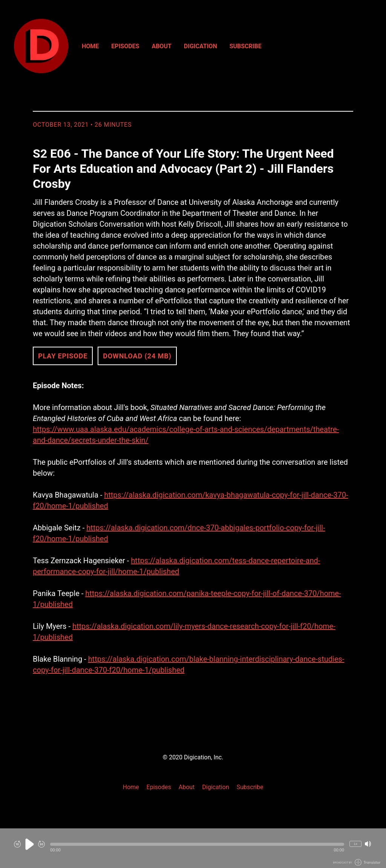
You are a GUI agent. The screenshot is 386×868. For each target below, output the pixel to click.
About (161, 46)
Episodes (125, 46)
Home (90, 46)
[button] (197, 844)
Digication (201, 46)
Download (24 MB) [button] (137, 356)
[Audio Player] (193, 848)
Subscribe (246, 46)
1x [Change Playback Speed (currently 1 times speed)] (355, 844)
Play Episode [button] (63, 356)
